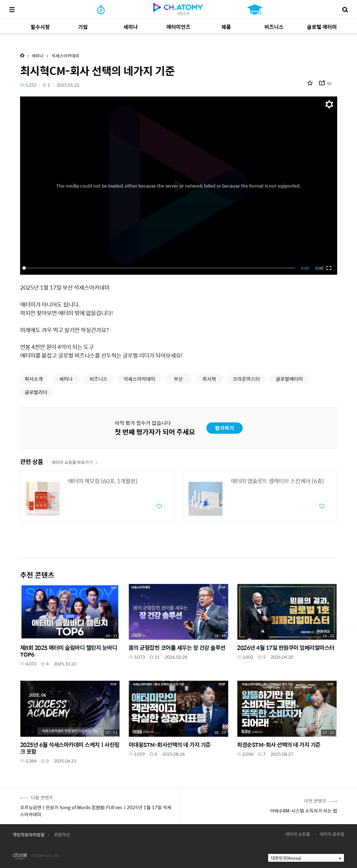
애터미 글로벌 (332, 834)
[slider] (160, 268)
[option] (97, 496)
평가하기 (225, 428)
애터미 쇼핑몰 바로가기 (75, 462)
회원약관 (62, 834)
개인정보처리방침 (29, 834)
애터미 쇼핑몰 (298, 834)
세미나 (38, 56)
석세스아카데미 (65, 56)
